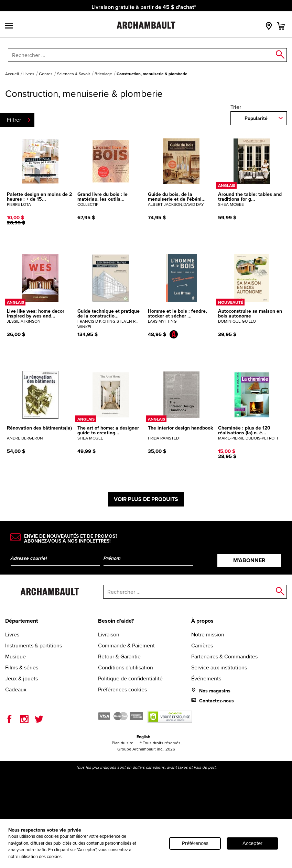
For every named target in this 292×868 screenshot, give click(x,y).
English (143, 737)
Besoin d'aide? (116, 621)
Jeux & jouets (21, 678)
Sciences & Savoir (74, 74)
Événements (206, 678)
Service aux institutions (219, 667)
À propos (202, 621)
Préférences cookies (122, 689)
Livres (29, 74)
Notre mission (208, 635)
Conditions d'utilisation (126, 667)
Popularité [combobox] (256, 118)
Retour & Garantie (119, 656)
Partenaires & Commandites (224, 656)
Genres (46, 74)
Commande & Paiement (126, 646)
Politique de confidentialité (130, 678)
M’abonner (249, 560)
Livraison (109, 635)
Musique (15, 656)
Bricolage (104, 74)
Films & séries (22, 667)
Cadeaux (16, 689)
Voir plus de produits (146, 499)
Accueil (13, 74)
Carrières (202, 646)
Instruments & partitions (34, 646)
